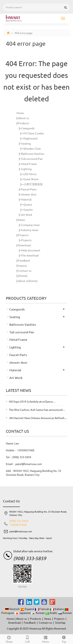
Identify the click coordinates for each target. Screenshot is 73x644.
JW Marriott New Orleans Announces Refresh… (38, 418)
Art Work (27, 215)
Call (27, 639)
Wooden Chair (32, 148)
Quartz (28, 204)
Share (9, 639)
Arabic (52, 613)
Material (26, 199)
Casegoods (28, 128)
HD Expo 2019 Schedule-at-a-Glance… (32, 401)
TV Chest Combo (34, 133)
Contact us (25, 271)
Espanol (28, 609)
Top (64, 639)
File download (30, 255)
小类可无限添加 (33, 184)
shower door (29, 194)
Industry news (30, 230)
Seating (26, 143)
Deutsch (13, 609)
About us (24, 118)
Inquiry (22, 265)
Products (24, 123)
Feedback (24, 260)
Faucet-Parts (29, 189)
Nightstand (30, 138)
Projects (23, 235)
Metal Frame (29, 164)
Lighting (26, 169)
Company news (30, 225)
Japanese (23, 613)
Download (24, 245)
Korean (38, 613)
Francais (42, 609)
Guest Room (31, 179)
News (22, 220)
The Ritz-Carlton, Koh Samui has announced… (37, 410)
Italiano (57, 609)
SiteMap (60, 622)
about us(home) (28, 281)
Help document (31, 250)
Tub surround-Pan (32, 159)
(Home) (23, 276)
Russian (65, 613)
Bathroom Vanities (33, 154)
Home (20, 113)
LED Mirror (30, 174)
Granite (28, 210)
